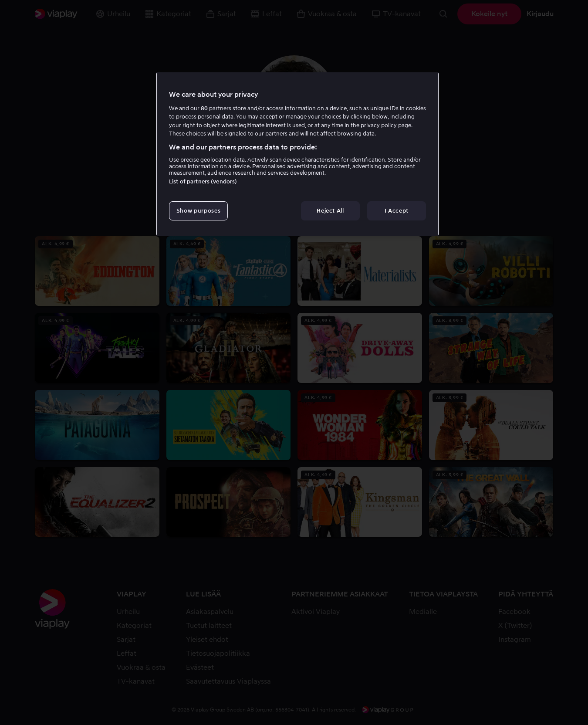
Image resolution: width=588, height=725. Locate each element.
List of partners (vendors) (203, 181)
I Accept (397, 211)
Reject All (330, 211)
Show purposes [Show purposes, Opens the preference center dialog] (198, 211)
